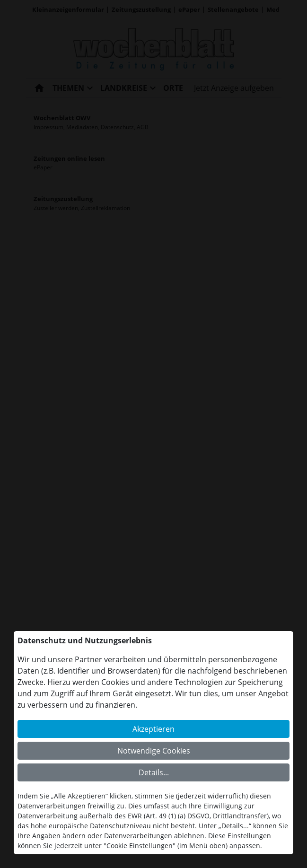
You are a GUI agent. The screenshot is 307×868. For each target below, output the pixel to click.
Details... (154, 772)
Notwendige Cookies (154, 751)
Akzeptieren (153, 729)
